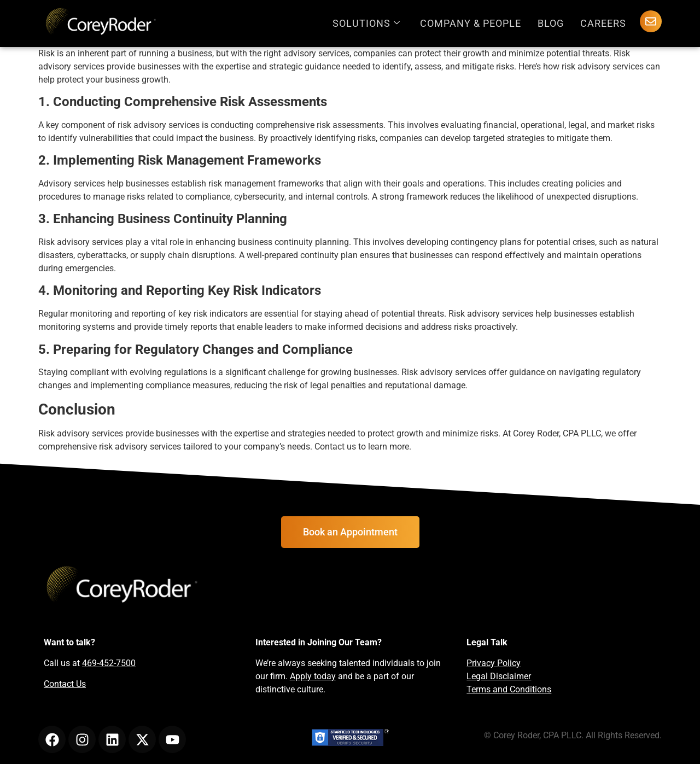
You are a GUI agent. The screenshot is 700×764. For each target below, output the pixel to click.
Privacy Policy (494, 663)
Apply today (313, 676)
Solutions (366, 23)
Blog (551, 23)
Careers (603, 23)
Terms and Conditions (509, 689)
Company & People (471, 23)
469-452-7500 (109, 663)
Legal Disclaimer (499, 676)
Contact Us (65, 684)
